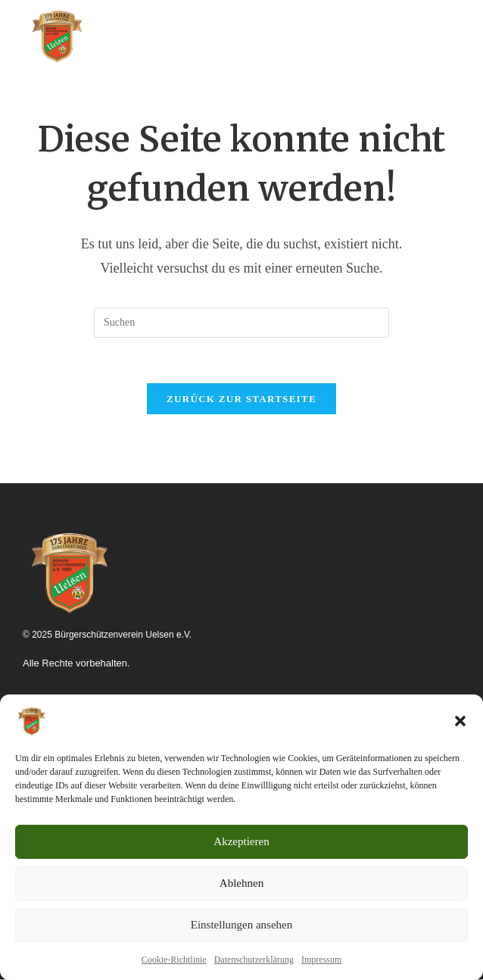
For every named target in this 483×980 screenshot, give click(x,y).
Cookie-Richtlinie (174, 960)
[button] (460, 721)
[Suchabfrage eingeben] (241, 323)
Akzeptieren (241, 841)
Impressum (321, 960)
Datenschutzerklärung (254, 960)
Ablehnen (241, 883)
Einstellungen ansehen (242, 925)
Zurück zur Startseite (241, 399)
